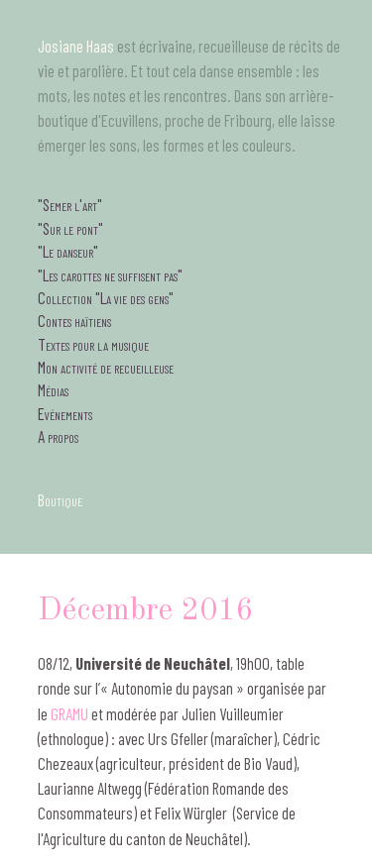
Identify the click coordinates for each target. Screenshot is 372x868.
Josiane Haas (76, 46)
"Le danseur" (68, 251)
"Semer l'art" (70, 204)
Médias (53, 389)
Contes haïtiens (74, 320)
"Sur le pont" (70, 228)
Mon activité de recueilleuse (106, 367)
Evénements (65, 413)
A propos (58, 436)
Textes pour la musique (93, 344)
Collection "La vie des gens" (106, 297)
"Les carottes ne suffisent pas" (110, 274)
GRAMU (69, 713)
